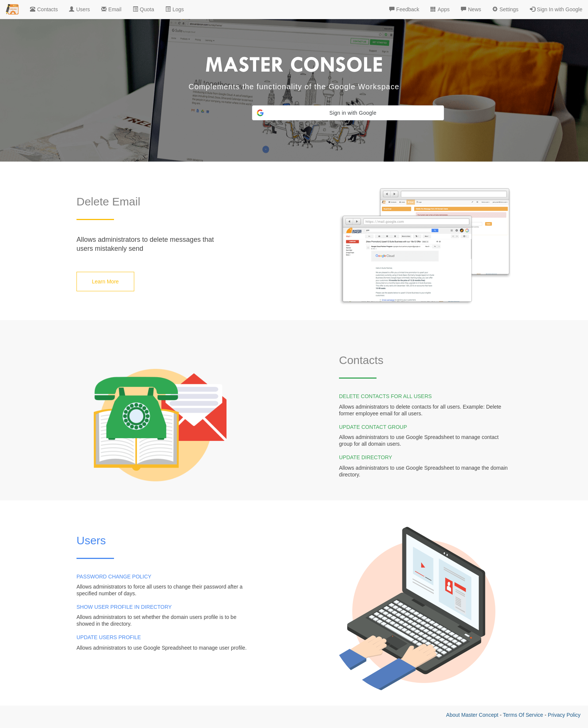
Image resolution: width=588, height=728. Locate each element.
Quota (143, 9)
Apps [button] (440, 9)
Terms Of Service (523, 715)
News (471, 9)
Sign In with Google (556, 9)
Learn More (105, 282)
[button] (348, 113)
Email (111, 9)
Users (79, 9)
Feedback (404, 9)
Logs (175, 9)
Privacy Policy (564, 715)
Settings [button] (505, 9)
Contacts (44, 9)
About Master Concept (472, 715)
